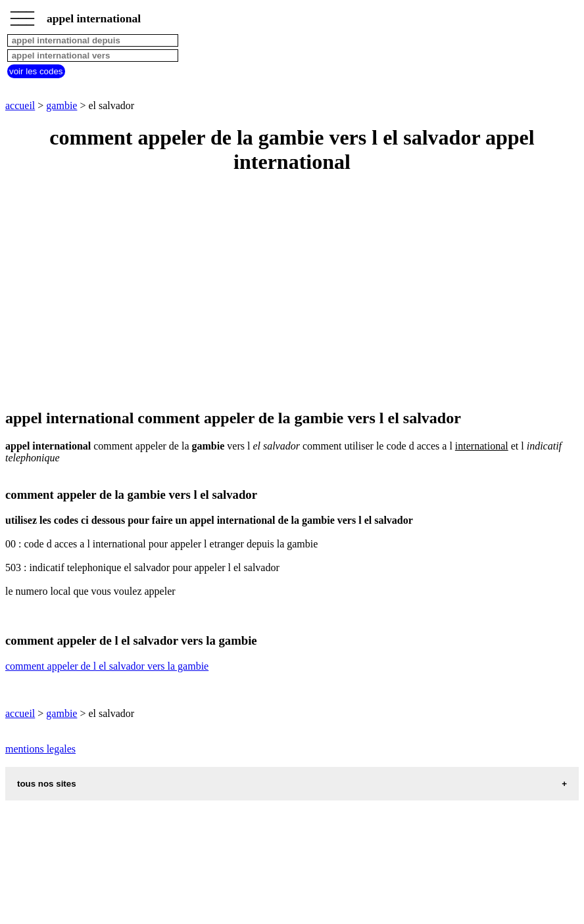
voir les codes (36, 71)
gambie (61, 105)
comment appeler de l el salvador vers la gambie (107, 666)
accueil (20, 105)
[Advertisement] (292, 292)
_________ (22, 14)
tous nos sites (47, 784)
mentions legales (40, 749)
